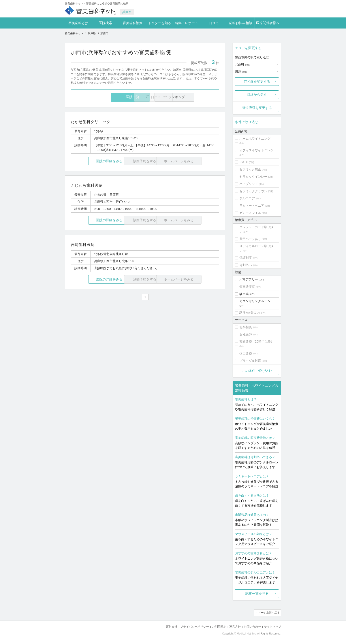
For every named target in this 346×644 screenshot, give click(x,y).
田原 (241, 71)
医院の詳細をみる (95, 161)
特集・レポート (187, 23)
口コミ (214, 23)
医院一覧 (101, 97)
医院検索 (105, 23)
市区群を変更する (257, 81)
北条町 (243, 64)
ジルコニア (247, 198)
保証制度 (246, 258)
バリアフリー (249, 279)
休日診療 (246, 353)
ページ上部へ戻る (269, 613)
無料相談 (246, 327)
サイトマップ (273, 626)
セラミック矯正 (250, 169)
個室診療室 (247, 287)
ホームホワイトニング (255, 139)
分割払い (246, 265)
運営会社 (172, 626)
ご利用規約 (219, 626)
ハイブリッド (249, 184)
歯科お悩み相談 (241, 23)
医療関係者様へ (268, 23)
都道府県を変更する (257, 108)
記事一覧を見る (257, 594)
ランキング (194, 97)
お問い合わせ (252, 626)
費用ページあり (250, 239)
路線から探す (257, 94)
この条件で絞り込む (257, 371)
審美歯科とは (78, 23)
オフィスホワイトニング (256, 150)
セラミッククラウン (253, 191)
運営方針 (235, 626)
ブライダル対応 (250, 361)
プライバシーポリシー (195, 626)
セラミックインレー (253, 177)
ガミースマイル (250, 213)
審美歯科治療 (133, 23)
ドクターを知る (160, 23)
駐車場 (244, 294)
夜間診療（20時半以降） (257, 341)
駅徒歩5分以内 (250, 313)
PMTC (244, 162)
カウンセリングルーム (255, 301)
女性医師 (246, 334)
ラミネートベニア (252, 206)
